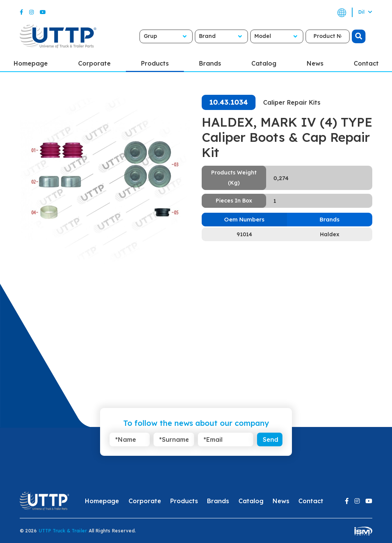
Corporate (94, 63)
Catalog (264, 63)
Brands (210, 63)
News (315, 63)
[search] (359, 36)
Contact (311, 501)
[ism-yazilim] (363, 531)
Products (155, 63)
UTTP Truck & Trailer (63, 531)
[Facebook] (21, 12)
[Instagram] (31, 12)
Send (270, 439)
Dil (365, 12)
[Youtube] (43, 12)
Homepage (102, 501)
